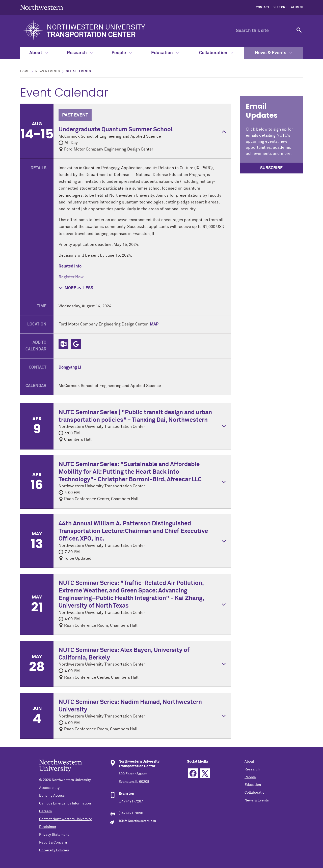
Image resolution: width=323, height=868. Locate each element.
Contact (263, 8)
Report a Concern (53, 843)
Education (165, 53)
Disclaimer (48, 827)
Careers (45, 811)
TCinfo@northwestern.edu (137, 821)
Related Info (70, 266)
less (85, 288)
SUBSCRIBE (271, 168)
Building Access (52, 796)
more (67, 288)
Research (80, 53)
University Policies (54, 850)
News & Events (273, 53)
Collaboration (216, 53)
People (122, 53)
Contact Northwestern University (65, 819)
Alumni (297, 8)
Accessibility (49, 788)
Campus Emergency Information (65, 803)
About (39, 53)
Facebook (193, 773)
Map (154, 324)
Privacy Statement (54, 835)
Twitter (205, 773)
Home (25, 72)
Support (280, 8)
